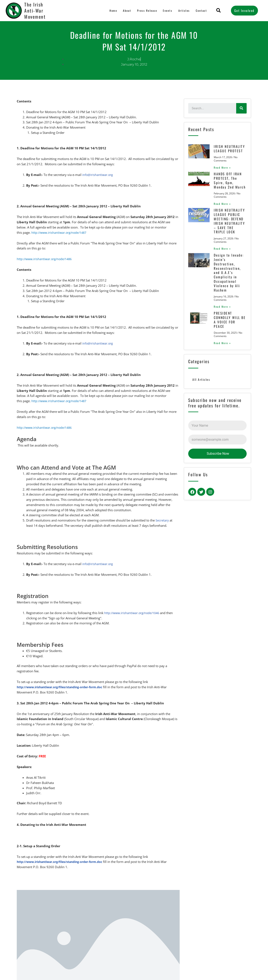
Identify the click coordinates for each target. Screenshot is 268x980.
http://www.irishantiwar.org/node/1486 (46, 259)
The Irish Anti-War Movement (35, 10)
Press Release (146, 10)
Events (168, 10)
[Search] (241, 108)
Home (113, 10)
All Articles (202, 452)
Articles (184, 10)
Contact (201, 10)
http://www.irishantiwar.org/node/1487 (60, 232)
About (126, 10)
